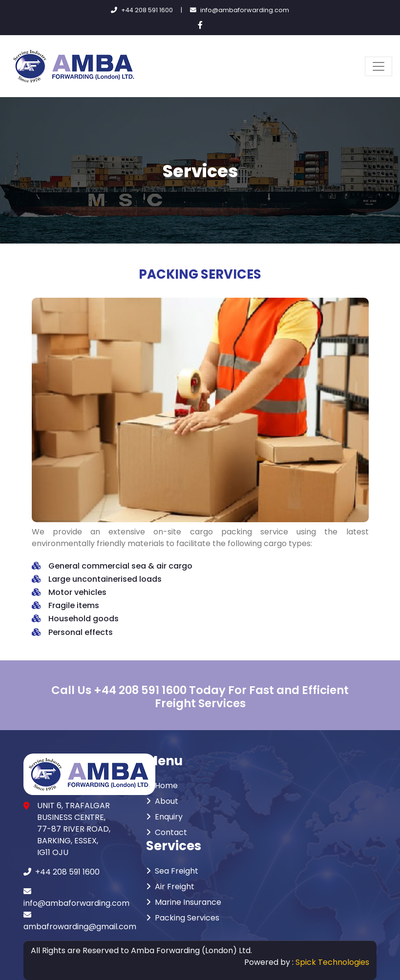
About (162, 801)
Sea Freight (172, 871)
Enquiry (164, 817)
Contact (167, 832)
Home (162, 786)
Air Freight (170, 887)
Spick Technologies (332, 962)
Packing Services (183, 918)
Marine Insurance (184, 902)
